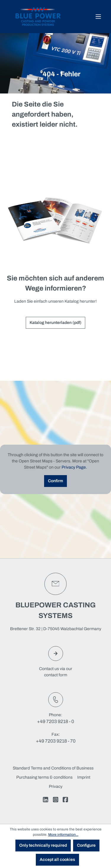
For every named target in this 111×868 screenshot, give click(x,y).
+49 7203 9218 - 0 (55, 721)
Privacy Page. (74, 467)
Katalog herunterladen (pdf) (55, 323)
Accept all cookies (57, 860)
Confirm (55, 481)
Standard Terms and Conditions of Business (53, 768)
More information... (63, 835)
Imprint (84, 777)
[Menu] (98, 17)
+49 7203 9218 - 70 (56, 741)
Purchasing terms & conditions (44, 777)
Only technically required (43, 845)
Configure (86, 845)
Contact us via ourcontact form (56, 662)
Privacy (56, 786)
